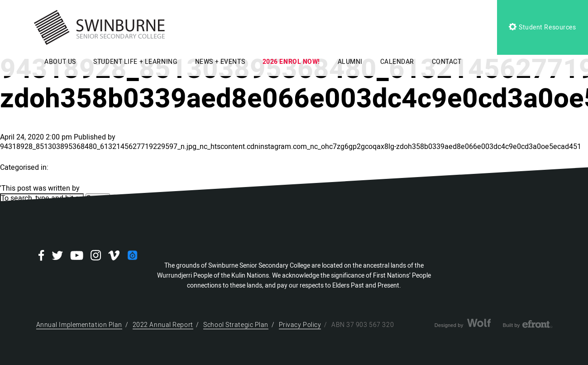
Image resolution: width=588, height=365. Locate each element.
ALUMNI (350, 62)
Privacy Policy (300, 325)
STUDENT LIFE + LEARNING (135, 62)
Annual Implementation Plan (79, 325)
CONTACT (447, 62)
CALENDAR (397, 62)
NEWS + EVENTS (220, 62)
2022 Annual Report (163, 325)
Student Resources (542, 27)
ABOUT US (60, 62)
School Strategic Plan (236, 325)
